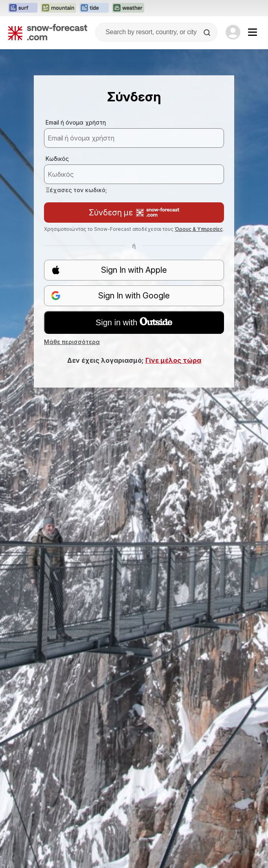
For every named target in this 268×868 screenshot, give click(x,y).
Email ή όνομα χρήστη (76, 122)
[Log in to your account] (233, 32)
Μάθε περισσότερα (72, 342)
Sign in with (134, 322)
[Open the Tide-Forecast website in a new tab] (94, 8)
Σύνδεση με (134, 213)
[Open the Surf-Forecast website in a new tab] (23, 8)
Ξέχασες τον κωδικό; (76, 190)
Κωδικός (57, 159)
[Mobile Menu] (253, 32)
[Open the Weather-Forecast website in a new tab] (128, 8)
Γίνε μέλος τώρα (173, 360)
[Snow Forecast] (48, 32)
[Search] (208, 33)
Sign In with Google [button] (110, 296)
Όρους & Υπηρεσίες (199, 229)
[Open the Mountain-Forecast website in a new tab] (58, 8)
